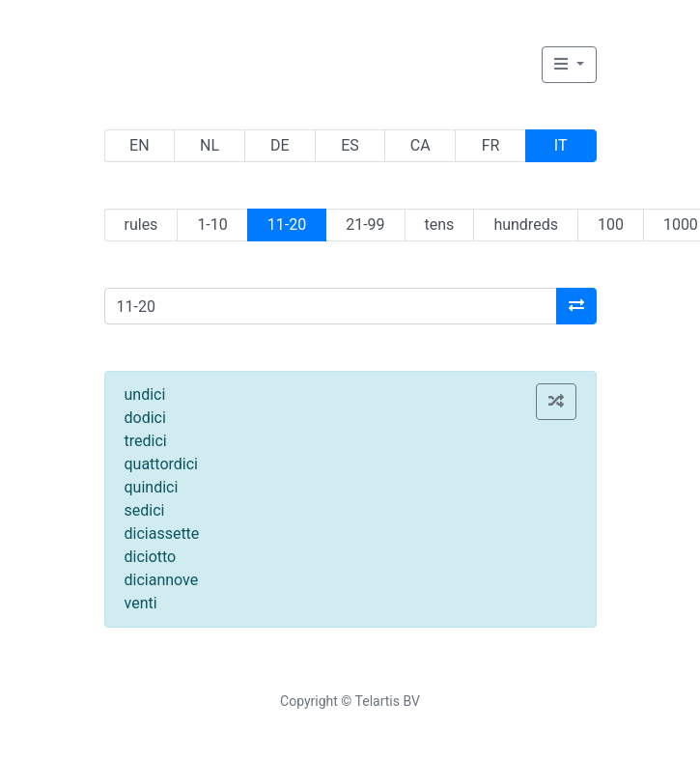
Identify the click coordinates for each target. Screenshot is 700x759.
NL (210, 145)
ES (350, 145)
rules (141, 225)
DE (280, 145)
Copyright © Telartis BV (350, 701)
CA (420, 145)
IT (561, 145)
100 (611, 225)
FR (491, 145)
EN (140, 145)
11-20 (287, 225)
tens (440, 225)
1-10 (212, 225)
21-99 (365, 225)
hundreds (526, 225)
